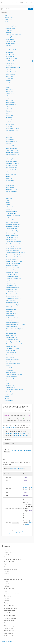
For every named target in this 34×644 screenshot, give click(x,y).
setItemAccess (10, 157)
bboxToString (9, 111)
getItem (8, 87)
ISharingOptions (10, 350)
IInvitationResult (10, 368)
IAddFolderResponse (12, 303)
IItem (25, 435)
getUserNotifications (11, 189)
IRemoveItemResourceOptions (14, 329)
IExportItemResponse (12, 281)
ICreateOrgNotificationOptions (14, 342)
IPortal (7, 383)
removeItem (9, 126)
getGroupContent (11, 37)
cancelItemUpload (11, 146)
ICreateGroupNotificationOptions (15, 253)
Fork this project (7, 642)
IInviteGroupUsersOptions (13, 248)
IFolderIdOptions (11, 307)
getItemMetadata (10, 98)
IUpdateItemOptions (11, 337)
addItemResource (11, 74)
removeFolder (10, 124)
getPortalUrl (9, 209)
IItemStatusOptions (11, 300)
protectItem (9, 118)
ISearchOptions (10, 392)
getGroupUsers (10, 39)
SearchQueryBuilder (11, 26)
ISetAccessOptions (11, 346)
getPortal (8, 203)
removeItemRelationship (12, 129)
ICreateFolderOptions (12, 272)
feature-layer (8, 20)
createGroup (9, 30)
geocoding (8, 22)
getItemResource (10, 102)
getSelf (8, 205)
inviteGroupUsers (11, 43)
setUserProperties (11, 196)
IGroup (27, 525)
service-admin (9, 401)
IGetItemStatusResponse (12, 296)
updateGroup (9, 65)
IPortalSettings (10, 385)
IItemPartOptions (10, 316)
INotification (9, 370)
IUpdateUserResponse (12, 381)
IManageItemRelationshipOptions (15, 324)
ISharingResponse (11, 353)
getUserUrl (9, 179)
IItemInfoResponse (11, 314)
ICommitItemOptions (12, 340)
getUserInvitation (10, 185)
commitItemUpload (11, 148)
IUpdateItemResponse (12, 331)
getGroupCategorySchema (13, 35)
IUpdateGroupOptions (12, 259)
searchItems (9, 133)
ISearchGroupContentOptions (14, 390)
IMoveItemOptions (11, 335)
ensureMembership (11, 165)
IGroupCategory (10, 233)
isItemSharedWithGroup (12, 163)
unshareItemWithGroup (12, 170)
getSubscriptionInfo (11, 211)
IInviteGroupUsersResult (12, 250)
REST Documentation (10, 427)
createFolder (9, 78)
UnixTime (8, 218)
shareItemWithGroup (12, 168)
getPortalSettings (10, 207)
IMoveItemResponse (11, 327)
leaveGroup (9, 48)
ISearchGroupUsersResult (13, 244)
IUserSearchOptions (11, 377)
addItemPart (9, 144)
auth (6, 15)
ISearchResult (9, 394)
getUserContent (10, 76)
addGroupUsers (10, 28)
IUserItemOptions (11, 333)
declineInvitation (10, 183)
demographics (9, 17)
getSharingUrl (10, 159)
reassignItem (9, 122)
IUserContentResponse (12, 270)
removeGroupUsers (11, 59)
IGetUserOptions (10, 355)
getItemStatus (9, 107)
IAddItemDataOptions (12, 266)
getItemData (9, 92)
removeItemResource (12, 131)
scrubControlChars (11, 213)
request (7, 396)
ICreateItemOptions (11, 274)
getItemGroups (10, 94)
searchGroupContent (11, 61)
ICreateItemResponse (12, 277)
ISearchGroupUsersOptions (13, 242)
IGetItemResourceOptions (13, 294)
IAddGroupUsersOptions (13, 224)
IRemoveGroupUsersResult (13, 257)
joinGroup (9, 46)
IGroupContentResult (12, 237)
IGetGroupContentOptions (13, 231)
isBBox (7, 113)
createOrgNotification (12, 150)
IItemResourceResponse (12, 322)
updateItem (9, 137)
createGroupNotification (12, 50)
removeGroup (10, 56)
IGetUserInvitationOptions (13, 364)
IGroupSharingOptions (12, 348)
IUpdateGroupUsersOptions (14, 261)
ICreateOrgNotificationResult (14, 344)
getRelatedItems (10, 109)
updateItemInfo (10, 139)
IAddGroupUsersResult (12, 226)
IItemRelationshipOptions (13, 318)
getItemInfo (9, 96)
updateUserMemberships (13, 68)
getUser (8, 172)
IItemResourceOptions (12, 320)
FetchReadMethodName (12, 220)
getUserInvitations (11, 187)
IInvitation (8, 366)
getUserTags (9, 176)
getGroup (8, 33)
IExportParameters (11, 285)
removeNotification (11, 192)
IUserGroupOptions (11, 246)
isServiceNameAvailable (12, 155)
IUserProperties (10, 357)
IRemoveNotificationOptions (14, 374)
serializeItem (9, 115)
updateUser (9, 198)
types (6, 403)
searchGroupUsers (11, 41)
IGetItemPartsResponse (12, 292)
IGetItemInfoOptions (11, 290)
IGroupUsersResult (11, 240)
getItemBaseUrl (10, 89)
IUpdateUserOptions (11, 379)
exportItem (9, 85)
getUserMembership (11, 161)
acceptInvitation (10, 181)
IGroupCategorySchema (12, 235)
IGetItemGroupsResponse (13, 287)
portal (7, 24)
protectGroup (9, 52)
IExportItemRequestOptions (13, 279)
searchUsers (9, 194)
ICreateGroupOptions (12, 229)
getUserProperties (11, 174)
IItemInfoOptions (10, 311)
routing (7, 398)
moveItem (8, 135)
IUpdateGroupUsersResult (13, 263)
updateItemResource (11, 142)
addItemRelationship (11, 72)
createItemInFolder (11, 83)
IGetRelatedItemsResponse (13, 298)
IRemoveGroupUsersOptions (14, 255)
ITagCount (8, 361)
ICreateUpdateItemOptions (13, 305)
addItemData (9, 70)
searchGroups (10, 63)
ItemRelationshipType (12, 222)
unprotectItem (10, 120)
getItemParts (9, 100)
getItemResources (11, 105)
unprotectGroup (10, 54)
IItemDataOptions (11, 309)
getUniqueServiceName (12, 152)
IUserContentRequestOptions (14, 268)
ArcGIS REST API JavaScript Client (22, 3)
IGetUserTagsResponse (12, 359)
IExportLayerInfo (10, 283)
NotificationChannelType (13, 216)
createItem (9, 81)
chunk (7, 200)
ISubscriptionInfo (10, 388)
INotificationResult (11, 372)
